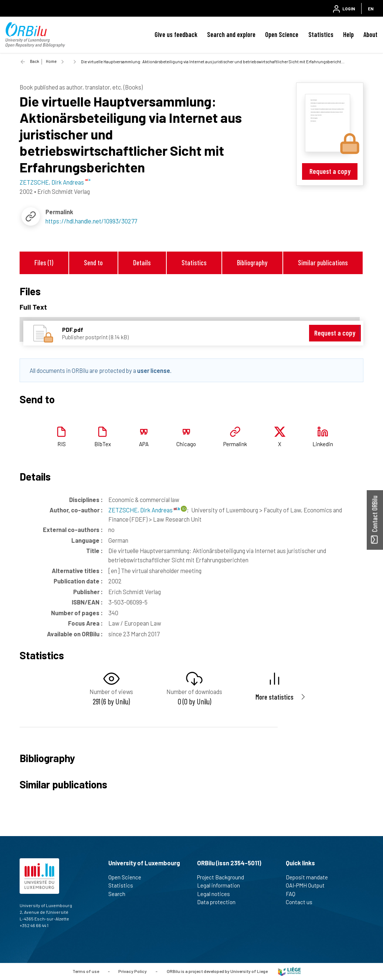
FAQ (294, 894)
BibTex (103, 444)
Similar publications (323, 262)
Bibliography (252, 262)
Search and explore (231, 34)
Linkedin (323, 444)
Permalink (235, 444)
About (370, 34)
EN (371, 9)
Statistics (321, 34)
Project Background (224, 877)
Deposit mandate (310, 877)
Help (348, 34)
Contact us (302, 902)
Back (35, 61)
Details (142, 262)
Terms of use (86, 971)
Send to (93, 262)
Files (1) (44, 262)
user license (154, 370)
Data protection (219, 902)
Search (120, 894)
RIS (62, 444)
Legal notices (217, 894)
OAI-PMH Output (308, 885)
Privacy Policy (133, 971)
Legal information (222, 885)
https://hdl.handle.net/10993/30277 (91, 221)
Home (51, 61)
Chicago (186, 444)
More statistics (274, 697)
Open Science (282, 34)
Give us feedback (176, 34)
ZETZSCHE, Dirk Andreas (144, 510)
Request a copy (330, 171)
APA (144, 444)
